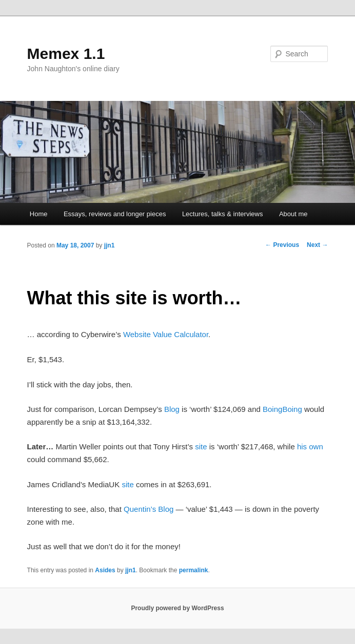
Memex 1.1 (66, 54)
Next (317, 245)
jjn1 (110, 245)
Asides (105, 570)
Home (39, 214)
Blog (172, 409)
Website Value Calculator (166, 334)
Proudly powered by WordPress (177, 608)
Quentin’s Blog (149, 509)
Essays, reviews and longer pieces (115, 214)
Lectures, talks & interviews (223, 214)
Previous (282, 245)
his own (310, 446)
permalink (194, 570)
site (201, 446)
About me (293, 214)
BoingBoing (282, 409)
